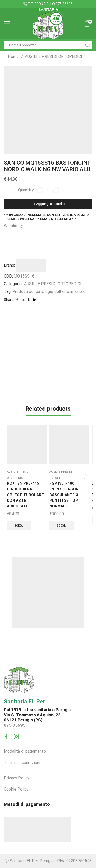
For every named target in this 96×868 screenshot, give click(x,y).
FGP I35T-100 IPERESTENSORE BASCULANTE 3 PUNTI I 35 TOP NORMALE (65, 495)
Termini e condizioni (22, 763)
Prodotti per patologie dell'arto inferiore (49, 291)
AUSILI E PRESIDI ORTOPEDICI (54, 56)
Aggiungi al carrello (50, 204)
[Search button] (88, 45)
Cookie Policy (16, 789)
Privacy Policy (17, 778)
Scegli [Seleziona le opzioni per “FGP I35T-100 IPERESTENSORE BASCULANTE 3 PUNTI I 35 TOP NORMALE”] (61, 526)
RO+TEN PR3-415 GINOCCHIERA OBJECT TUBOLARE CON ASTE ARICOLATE (25, 495)
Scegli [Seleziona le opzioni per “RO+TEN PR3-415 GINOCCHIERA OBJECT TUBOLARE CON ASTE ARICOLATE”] (19, 526)
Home (13, 56)
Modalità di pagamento (25, 751)
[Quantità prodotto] (48, 190)
